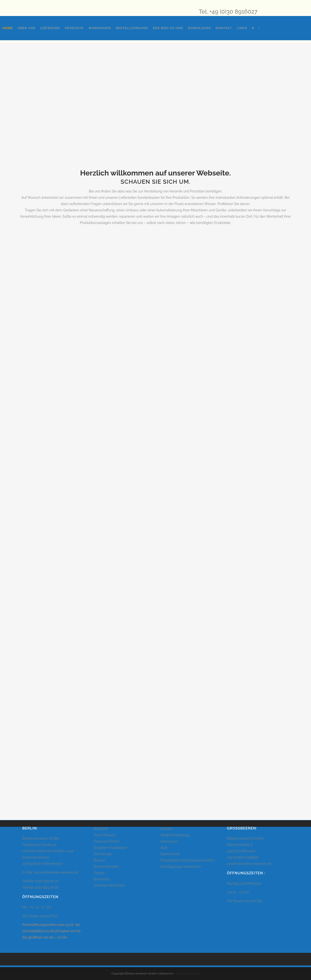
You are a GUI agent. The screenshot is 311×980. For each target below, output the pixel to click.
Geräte (99, 873)
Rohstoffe (101, 829)
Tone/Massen (105, 835)
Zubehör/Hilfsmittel (109, 885)
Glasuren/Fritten (107, 841)
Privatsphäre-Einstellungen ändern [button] (187, 860)
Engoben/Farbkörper (110, 848)
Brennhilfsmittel (106, 867)
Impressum (169, 841)
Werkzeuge (103, 854)
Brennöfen (102, 879)
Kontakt (166, 829)
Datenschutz (170, 854)
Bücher (99, 860)
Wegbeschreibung (175, 835)
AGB (164, 848)
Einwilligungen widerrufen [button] (181, 867)
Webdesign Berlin (188, 973)
